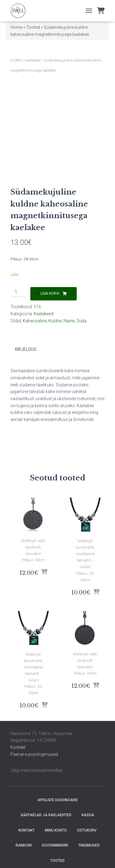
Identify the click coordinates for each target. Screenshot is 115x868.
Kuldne (55, 321)
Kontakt (18, 747)
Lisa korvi (50, 294)
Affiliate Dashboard (58, 800)
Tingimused (89, 845)
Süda (81, 321)
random (24, 845)
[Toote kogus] (18, 292)
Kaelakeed (33, 60)
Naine (69, 321)
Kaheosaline (35, 321)
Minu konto (56, 830)
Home (16, 27)
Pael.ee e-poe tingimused (34, 754)
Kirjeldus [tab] (26, 349)
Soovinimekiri (55, 845)
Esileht (16, 60)
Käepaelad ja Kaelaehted (46, 815)
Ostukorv (87, 830)
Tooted (33, 27)
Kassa (88, 815)
